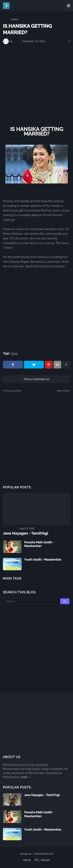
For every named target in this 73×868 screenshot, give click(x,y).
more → (26, 777)
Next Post (62, 391)
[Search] (36, 601)
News (15, 19)
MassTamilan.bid (43, 854)
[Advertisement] (36, 86)
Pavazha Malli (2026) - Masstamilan (39, 544)
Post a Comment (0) (36, 379)
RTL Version (42, 860)
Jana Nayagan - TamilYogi (26, 533)
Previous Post (13, 391)
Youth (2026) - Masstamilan (43, 560)
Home (6, 19)
